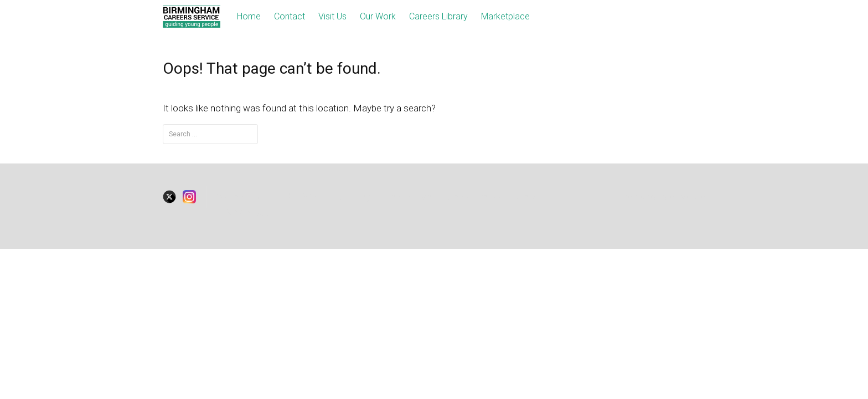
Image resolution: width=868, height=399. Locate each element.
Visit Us (332, 16)
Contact (290, 16)
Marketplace (505, 16)
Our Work (378, 16)
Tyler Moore (682, 196)
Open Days (354, 197)
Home (249, 16)
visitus (267, 197)
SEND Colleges (244, 213)
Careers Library (438, 16)
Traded (397, 197)
